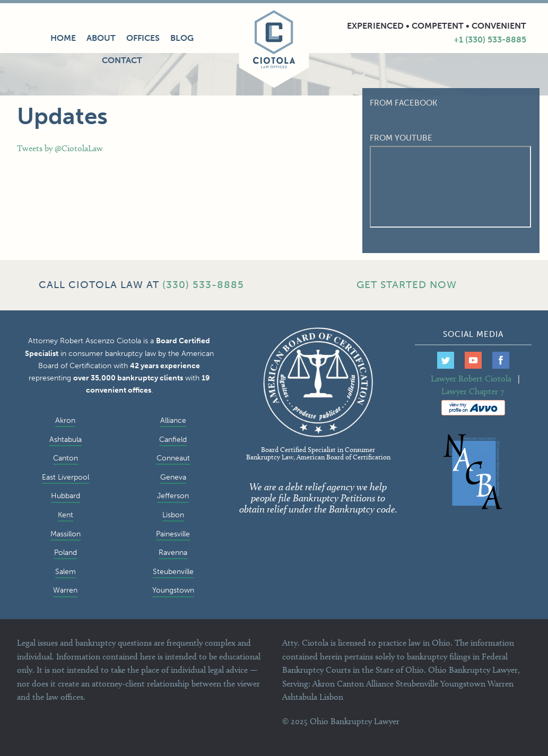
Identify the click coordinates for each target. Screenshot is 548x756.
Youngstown (173, 590)
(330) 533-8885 (203, 285)
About (101, 38)
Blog (182, 38)
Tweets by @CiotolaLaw (60, 148)
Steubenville (173, 571)
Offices (143, 38)
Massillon (66, 534)
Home (63, 38)
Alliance (173, 420)
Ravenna (173, 552)
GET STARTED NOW (407, 285)
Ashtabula (66, 439)
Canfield (173, 439)
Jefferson (173, 496)
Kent (66, 515)
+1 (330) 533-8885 (490, 40)
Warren (65, 590)
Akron (65, 420)
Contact (122, 60)
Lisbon (173, 515)
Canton (66, 458)
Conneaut (173, 458)
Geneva (173, 477)
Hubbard (66, 496)
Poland (66, 552)
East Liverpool (66, 477)
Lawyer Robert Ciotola (471, 379)
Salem (66, 571)
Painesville (173, 534)
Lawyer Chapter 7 (473, 391)
